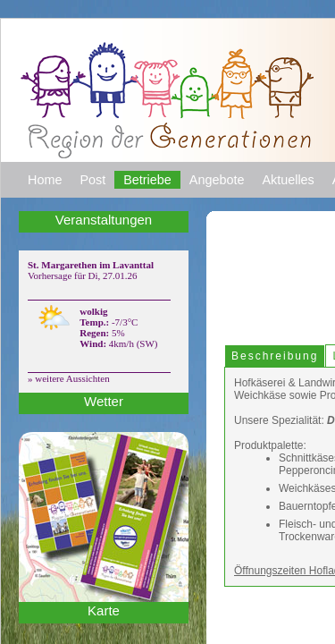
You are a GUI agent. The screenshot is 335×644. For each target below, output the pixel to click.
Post (98, 189)
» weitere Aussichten (69, 387)
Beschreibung (266, 367)
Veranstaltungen (104, 229)
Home (47, 189)
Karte (103, 620)
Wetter (104, 411)
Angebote (232, 189)
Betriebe (157, 189)
